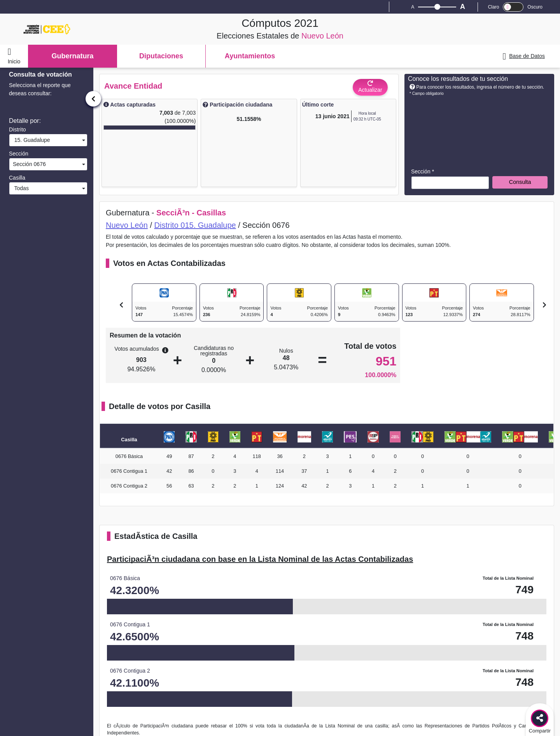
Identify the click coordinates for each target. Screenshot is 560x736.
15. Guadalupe (31, 140)
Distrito (17, 129)
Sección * (423, 171)
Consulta (520, 182)
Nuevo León (127, 225)
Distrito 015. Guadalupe (195, 225)
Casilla (17, 178)
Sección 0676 (29, 164)
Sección (19, 154)
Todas (20, 188)
